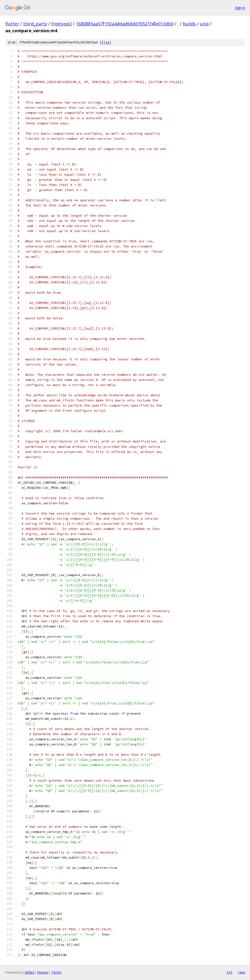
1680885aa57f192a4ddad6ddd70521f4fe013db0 (125, 24)
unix (204, 24)
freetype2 (62, 24)
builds (189, 24)
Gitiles (29, 972)
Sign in (240, 8)
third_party (35, 24)
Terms (56, 972)
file (105, 42)
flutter (12, 24)
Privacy (43, 972)
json (241, 972)
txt (229, 972)
